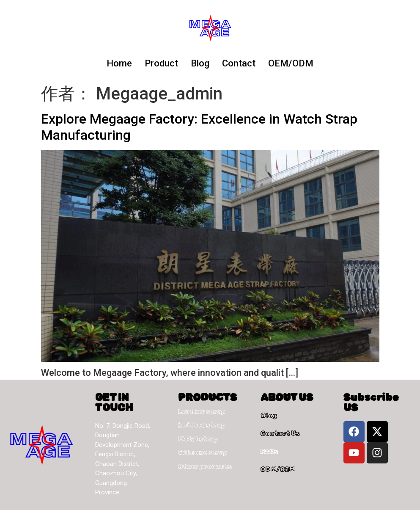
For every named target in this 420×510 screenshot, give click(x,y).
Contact (239, 63)
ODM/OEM (278, 469)
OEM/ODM (291, 63)
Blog (200, 63)
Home (119, 63)
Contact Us (280, 433)
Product (161, 63)
